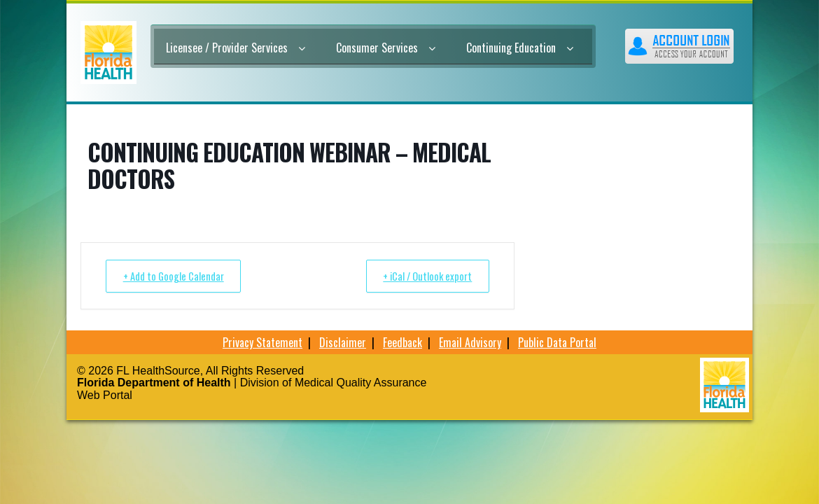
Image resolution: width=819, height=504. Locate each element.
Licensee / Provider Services (236, 48)
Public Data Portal (557, 342)
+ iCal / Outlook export (423, 276)
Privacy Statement (262, 342)
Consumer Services (386, 48)
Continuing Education (520, 48)
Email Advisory (470, 342)
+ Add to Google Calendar (177, 276)
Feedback (402, 342)
